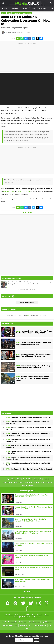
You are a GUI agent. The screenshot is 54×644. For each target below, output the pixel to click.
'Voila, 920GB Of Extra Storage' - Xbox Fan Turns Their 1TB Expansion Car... (28, 446)
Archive (37, 482)
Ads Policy (28, 482)
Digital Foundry (47, 622)
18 (31, 212)
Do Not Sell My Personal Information (31, 617)
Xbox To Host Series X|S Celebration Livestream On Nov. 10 (25, 21)
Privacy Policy (7, 482)
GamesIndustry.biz (40, 625)
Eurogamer (23, 625)
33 (12, 336)
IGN (16, 625)
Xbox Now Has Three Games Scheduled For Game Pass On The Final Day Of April (28, 434)
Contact (46, 479)
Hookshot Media (14, 615)
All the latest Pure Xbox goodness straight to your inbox (27, 636)
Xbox (9, 13)
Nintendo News (8, 625)
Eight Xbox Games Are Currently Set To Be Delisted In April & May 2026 (28, 428)
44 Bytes (46, 615)
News (3, 13)
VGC (30, 625)
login (29, 315)
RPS (27, 629)
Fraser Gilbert (12, 32)
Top (7, 479)
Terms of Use (18, 482)
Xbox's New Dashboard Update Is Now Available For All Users (28, 417)
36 (12, 347)
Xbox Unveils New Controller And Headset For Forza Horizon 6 (29, 469)
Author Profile (23, 290)
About (13, 479)
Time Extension (34, 622)
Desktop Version (27, 486)
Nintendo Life (12, 622)
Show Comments (27, 303)
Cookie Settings (46, 482)
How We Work (27, 479)
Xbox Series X (17, 13)
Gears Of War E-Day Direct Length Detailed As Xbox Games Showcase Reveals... (28, 458)
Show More (27, 592)
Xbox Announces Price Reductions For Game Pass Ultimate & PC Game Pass (28, 452)
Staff (19, 479)
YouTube (6, 192)
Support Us (38, 479)
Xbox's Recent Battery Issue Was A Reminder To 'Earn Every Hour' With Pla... (28, 422)
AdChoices (16, 617)
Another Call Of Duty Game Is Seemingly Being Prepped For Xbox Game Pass (28, 440)
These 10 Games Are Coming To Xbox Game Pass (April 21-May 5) (28, 464)
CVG (50, 625)
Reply (32, 290)
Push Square (23, 622)
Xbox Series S (27, 13)
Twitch (12, 192)
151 (11, 359)
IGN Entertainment (31, 615)
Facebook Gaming (24, 192)
